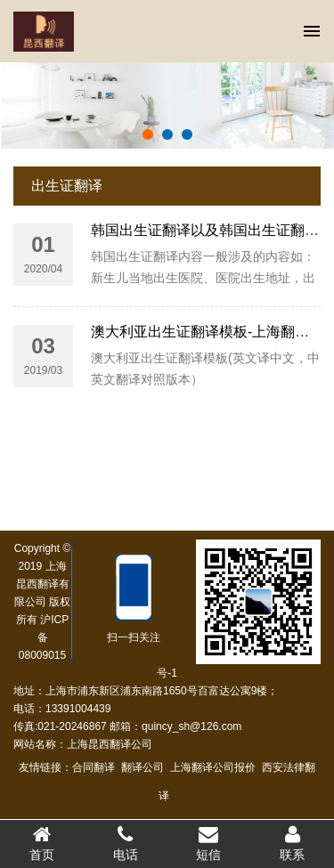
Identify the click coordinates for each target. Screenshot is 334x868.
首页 (42, 843)
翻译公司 (140, 767)
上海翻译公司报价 (210, 767)
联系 (292, 843)
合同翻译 (91, 767)
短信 (209, 843)
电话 (126, 843)
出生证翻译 (67, 186)
